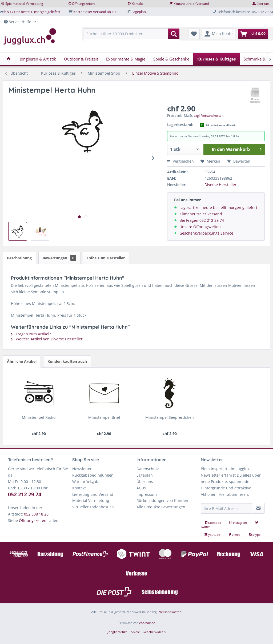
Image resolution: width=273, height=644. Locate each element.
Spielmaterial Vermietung (24, 4)
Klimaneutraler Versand (191, 4)
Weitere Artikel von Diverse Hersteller (47, 339)
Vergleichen (180, 161)
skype (255, 535)
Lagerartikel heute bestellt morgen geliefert (218, 208)
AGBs (141, 488)
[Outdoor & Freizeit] (81, 59)
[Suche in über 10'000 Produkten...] (131, 34)
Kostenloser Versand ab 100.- (96, 12)
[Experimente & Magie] (126, 59)
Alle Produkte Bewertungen (161, 507)
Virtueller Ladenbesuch (93, 507)
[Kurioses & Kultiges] (216, 59)
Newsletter (82, 469)
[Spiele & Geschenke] (171, 59)
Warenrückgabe (86, 482)
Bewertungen (59, 258)
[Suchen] (174, 34)
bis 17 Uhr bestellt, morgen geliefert (32, 12)
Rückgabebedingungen (93, 475)
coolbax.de (147, 623)
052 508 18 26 (36, 514)
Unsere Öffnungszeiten (200, 227)
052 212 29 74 (25, 494)
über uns (263, 4)
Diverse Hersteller (220, 185)
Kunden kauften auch (67, 361)
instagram (238, 523)
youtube (213, 535)
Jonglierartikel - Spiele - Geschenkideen (137, 632)
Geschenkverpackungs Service (206, 233)
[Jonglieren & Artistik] (38, 59)
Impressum (147, 494)
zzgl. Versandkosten (209, 116)
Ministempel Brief (104, 417)
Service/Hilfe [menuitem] (18, 22)
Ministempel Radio (39, 417)
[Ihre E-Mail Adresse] (226, 508)
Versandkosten (170, 612)
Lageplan (139, 12)
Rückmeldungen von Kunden (162, 500)
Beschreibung (19, 258)
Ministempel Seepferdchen (170, 417)
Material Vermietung (91, 500)
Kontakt (137, 4)
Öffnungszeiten (83, 4)
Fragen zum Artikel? (31, 334)
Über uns (145, 482)
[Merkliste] (194, 34)
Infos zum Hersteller (106, 258)
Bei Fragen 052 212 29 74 (202, 220)
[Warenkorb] (253, 34)
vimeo (235, 535)
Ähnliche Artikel (22, 361)
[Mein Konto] (219, 34)
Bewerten (239, 161)
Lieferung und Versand (93, 494)
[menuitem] (131, 36)
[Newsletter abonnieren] (258, 508)
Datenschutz (148, 469)
